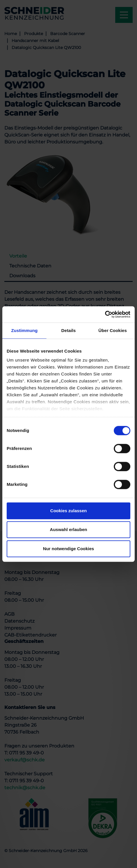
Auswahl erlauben (68, 529)
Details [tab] (68, 330)
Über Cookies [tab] (113, 330)
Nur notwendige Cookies (68, 549)
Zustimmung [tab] (25, 330)
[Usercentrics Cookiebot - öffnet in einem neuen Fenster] (105, 314)
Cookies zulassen (68, 511)
